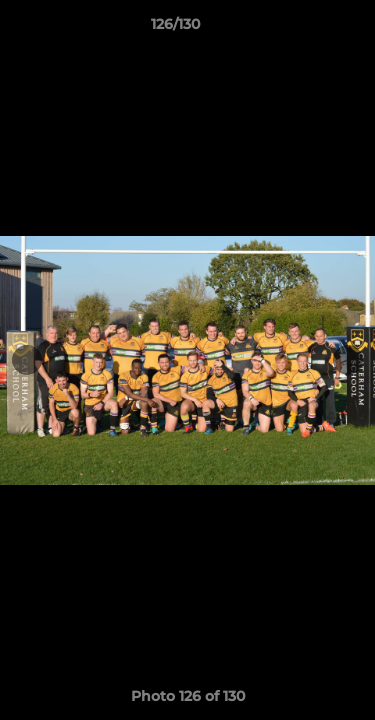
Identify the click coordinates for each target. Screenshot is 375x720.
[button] (303, 29)
